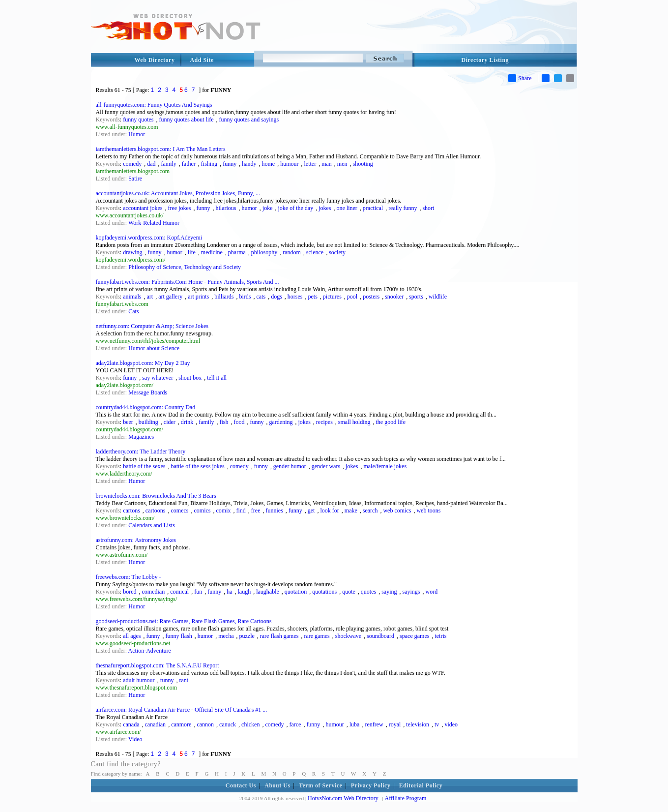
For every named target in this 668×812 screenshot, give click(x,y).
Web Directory (155, 60)
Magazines (141, 437)
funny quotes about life (187, 120)
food (239, 422)
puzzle (247, 636)
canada (131, 724)
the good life (391, 422)
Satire (135, 179)
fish (224, 422)
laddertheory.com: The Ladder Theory (141, 451)
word (431, 592)
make (351, 511)
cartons (131, 511)
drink (187, 422)
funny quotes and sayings (249, 120)
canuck (228, 724)
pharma (237, 252)
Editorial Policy (421, 785)
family (169, 164)
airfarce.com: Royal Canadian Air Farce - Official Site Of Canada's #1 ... (182, 710)
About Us (277, 785)
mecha (226, 636)
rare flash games (279, 636)
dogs (276, 297)
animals (132, 297)
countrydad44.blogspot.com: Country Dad (146, 407)
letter (310, 164)
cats (261, 297)
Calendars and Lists (152, 525)
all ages (132, 636)
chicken (250, 724)
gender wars (326, 466)
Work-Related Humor (154, 223)
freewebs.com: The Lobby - (129, 577)
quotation (296, 592)
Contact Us (241, 785)
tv (437, 724)
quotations (324, 592)
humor (249, 208)
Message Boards (148, 392)
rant (184, 680)
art (150, 297)
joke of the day (295, 208)
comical (179, 592)
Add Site (202, 60)
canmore (181, 724)
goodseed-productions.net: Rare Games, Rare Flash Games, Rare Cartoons (184, 621)
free (256, 511)
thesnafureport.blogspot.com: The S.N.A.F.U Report (158, 665)
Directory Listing (485, 60)
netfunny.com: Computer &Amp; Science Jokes (152, 326)
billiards (224, 297)
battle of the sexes (144, 466)
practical (373, 208)
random (292, 252)
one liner (347, 208)
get (311, 511)
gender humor (290, 466)
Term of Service (320, 785)
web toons (428, 511)
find (241, 511)
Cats (133, 311)
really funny (403, 208)
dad (151, 164)
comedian (154, 592)
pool (352, 297)
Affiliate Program (406, 798)
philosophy (264, 252)
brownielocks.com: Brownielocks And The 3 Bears (156, 496)
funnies (274, 511)
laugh (244, 592)
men (342, 164)
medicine (212, 252)
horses (295, 297)
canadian (155, 724)
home (268, 164)
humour (289, 164)
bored (130, 592)
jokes (325, 208)
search (370, 511)
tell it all (217, 378)
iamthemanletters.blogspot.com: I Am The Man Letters (161, 149)
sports (416, 297)
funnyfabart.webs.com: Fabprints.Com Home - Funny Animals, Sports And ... (188, 282)
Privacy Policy (371, 785)
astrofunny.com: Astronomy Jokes (136, 540)
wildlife (438, 297)
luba (355, 724)
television (418, 724)
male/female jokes (385, 466)
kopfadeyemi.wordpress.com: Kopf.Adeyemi (149, 238)
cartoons (156, 511)
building (148, 422)
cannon (205, 724)
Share (520, 78)
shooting (363, 164)
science (315, 252)
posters (371, 297)
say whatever (158, 378)
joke (268, 208)
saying (389, 592)
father (189, 164)
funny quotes (138, 120)
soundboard (380, 636)
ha (229, 592)
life (192, 252)
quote (349, 592)
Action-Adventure (150, 651)
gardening (281, 422)
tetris (440, 636)
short (428, 208)
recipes (324, 422)
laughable (268, 592)
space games (414, 636)
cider (170, 422)
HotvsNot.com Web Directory (343, 798)
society (337, 252)
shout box (190, 378)
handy (249, 164)
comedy (132, 164)
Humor (137, 134)
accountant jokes (143, 208)
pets (312, 297)
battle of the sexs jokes (197, 466)
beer (128, 422)
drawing (132, 252)
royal (395, 724)
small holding (354, 422)
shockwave (348, 636)
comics (202, 511)
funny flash (179, 636)
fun (198, 592)
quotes (368, 592)
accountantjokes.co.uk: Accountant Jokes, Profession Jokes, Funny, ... (178, 193)
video (451, 724)
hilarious (226, 208)
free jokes (179, 208)
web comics (397, 511)
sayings (411, 592)
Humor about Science (154, 348)
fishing (209, 164)
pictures (332, 297)
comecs (179, 511)
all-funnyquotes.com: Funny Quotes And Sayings (154, 105)
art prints (198, 297)
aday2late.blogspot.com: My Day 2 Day (143, 363)
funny (230, 164)
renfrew (374, 724)
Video (135, 739)
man (327, 164)
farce (295, 724)
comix (223, 511)
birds (245, 297)
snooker (394, 297)
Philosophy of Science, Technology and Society (185, 267)
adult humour (139, 680)
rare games (317, 636)
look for (329, 511)
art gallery (170, 297)
